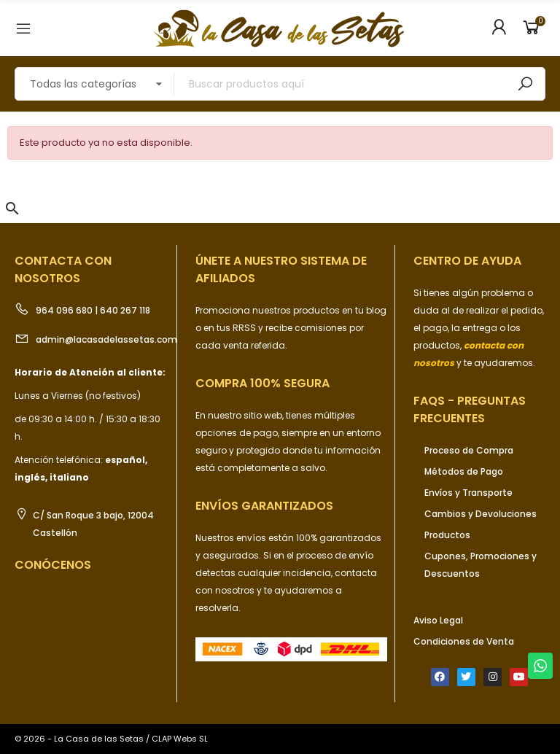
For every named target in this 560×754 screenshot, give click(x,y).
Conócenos (53, 565)
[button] (12, 209)
